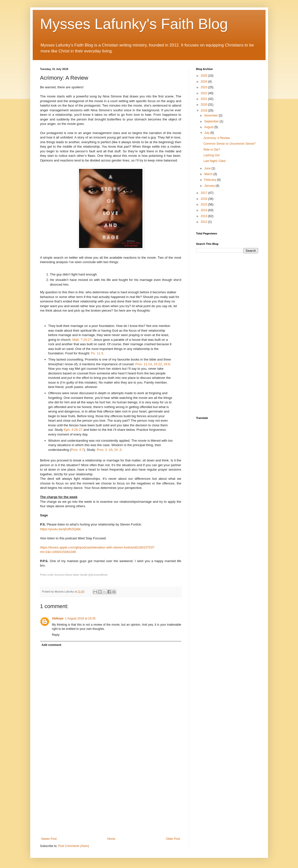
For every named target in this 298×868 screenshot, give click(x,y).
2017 (204, 193)
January (210, 186)
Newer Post (49, 839)
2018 (204, 111)
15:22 (158, 364)
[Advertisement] (111, 796)
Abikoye (58, 618)
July (207, 133)
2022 (204, 93)
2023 (204, 87)
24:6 (167, 364)
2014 (204, 210)
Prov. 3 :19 (105, 450)
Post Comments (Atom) (74, 846)
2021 (204, 99)
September (212, 121)
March (209, 174)
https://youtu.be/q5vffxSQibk (61, 529)
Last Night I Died (214, 161)
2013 (204, 216)
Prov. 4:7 (77, 450)
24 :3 (118, 450)
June (208, 168)
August (209, 127)
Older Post (173, 839)
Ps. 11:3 (97, 353)
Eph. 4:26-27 (73, 430)
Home (111, 839)
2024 (204, 82)
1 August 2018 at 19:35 (80, 618)
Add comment (52, 645)
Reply (56, 635)
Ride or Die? (212, 150)
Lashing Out (211, 155)
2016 (204, 199)
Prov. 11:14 (143, 364)
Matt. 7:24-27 (82, 340)
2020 (204, 105)
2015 (204, 205)
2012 (204, 222)
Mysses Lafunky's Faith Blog (134, 24)
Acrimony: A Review (217, 138)
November (211, 115)
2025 (204, 76)
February (210, 180)
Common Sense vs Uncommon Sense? (229, 144)
